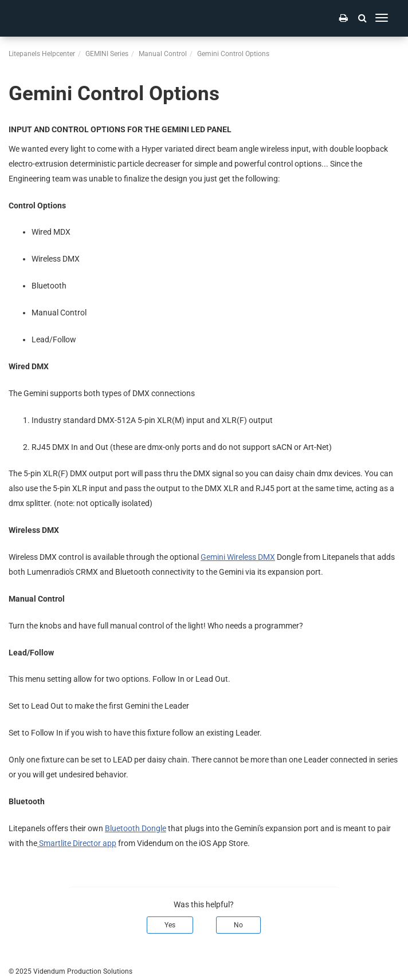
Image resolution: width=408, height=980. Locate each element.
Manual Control (163, 54)
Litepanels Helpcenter (42, 54)
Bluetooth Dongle (136, 828)
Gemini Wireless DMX (238, 557)
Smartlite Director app (77, 843)
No (238, 925)
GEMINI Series (107, 54)
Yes (170, 925)
